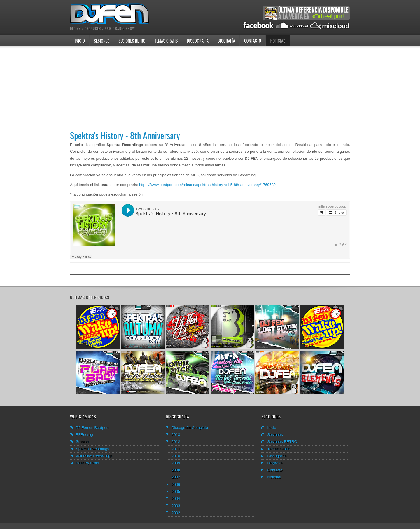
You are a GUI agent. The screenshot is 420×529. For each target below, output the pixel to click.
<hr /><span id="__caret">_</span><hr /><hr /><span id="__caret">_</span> (210, 230)
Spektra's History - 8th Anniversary (125, 135)
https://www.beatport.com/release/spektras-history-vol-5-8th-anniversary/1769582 (207, 185)
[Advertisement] (210, 87)
